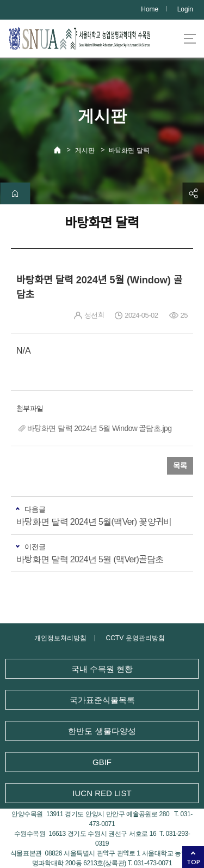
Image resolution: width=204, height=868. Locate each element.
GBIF (102, 762)
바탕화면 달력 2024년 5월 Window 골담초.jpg (99, 428)
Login (185, 9)
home (15, 193)
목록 (180, 466)
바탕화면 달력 (129, 150)
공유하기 (193, 193)
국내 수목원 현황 (102, 669)
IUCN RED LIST (102, 793)
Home (150, 9)
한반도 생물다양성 (102, 731)
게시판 (85, 150)
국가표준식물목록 (102, 700)
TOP (193, 862)
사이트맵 (190, 39)
